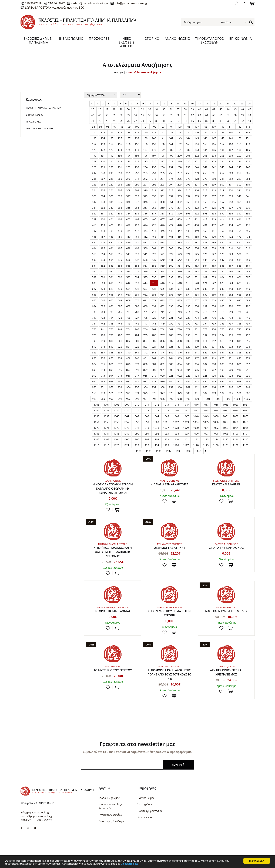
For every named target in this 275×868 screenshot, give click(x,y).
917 (137, 376)
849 (205, 352)
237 (171, 167)
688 (128, 306)
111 (231, 127)
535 (120, 260)
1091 (146, 434)
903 (180, 370)
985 (231, 393)
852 (231, 352)
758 (239, 324)
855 (94, 358)
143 (180, 138)
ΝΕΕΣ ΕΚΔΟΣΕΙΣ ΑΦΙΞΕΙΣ (127, 42)
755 (214, 324)
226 (239, 161)
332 (171, 196)
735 (205, 318)
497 (120, 248)
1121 (126, 445)
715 (197, 312)
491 (231, 242)
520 (154, 254)
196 (145, 156)
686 (111, 306)
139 (145, 138)
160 (163, 144)
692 (163, 306)
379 (248, 208)
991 (120, 399)
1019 (226, 405)
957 (154, 387)
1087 (106, 434)
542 (180, 260)
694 (180, 306)
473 (239, 237)
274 (163, 179)
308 (128, 190)
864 (171, 358)
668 (120, 300)
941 (180, 381)
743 (111, 324)
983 (214, 393)
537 (137, 260)
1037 (246, 410)
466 (180, 237)
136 (120, 138)
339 (231, 196)
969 (94, 393)
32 (143, 109)
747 (145, 324)
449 (197, 231)
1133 (246, 445)
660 (214, 295)
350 (163, 202)
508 (214, 248)
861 (145, 358)
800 (111, 341)
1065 (206, 422)
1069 (246, 422)
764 (128, 329)
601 (197, 277)
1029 (166, 410)
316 (197, 190)
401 (111, 219)
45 (235, 109)
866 (188, 358)
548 (231, 260)
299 (214, 185)
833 (231, 347)
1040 (116, 416)
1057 (126, 422)
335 (197, 196)
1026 (136, 410)
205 (222, 156)
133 (94, 138)
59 (171, 115)
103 (163, 127)
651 (137, 295)
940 (171, 381)
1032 (196, 410)
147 (214, 138)
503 (171, 248)
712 (171, 312)
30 (128, 109)
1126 (176, 445)
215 (145, 161)
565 (214, 266)
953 (120, 387)
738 (231, 318)
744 (120, 324)
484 (171, 242)
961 (188, 387)
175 (128, 150)
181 (180, 150)
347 (137, 202)
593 (128, 277)
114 (94, 132)
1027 (146, 410)
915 (120, 376)
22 (235, 103)
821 (128, 347)
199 (171, 156)
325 (111, 196)
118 (128, 132)
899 (145, 370)
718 (222, 312)
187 (231, 150)
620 (197, 283)
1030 (176, 410)
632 (137, 289)
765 (137, 329)
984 (222, 393)
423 (137, 225)
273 (154, 179)
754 (205, 324)
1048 (196, 416)
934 (120, 381)
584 (214, 271)
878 (128, 364)
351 (171, 202)
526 (205, 254)
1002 (217, 399)
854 (248, 352)
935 (128, 381)
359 (239, 202)
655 (171, 295)
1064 (196, 422)
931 (94, 381)
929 (239, 376)
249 (111, 173)
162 (180, 144)
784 (137, 335)
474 (248, 237)
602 (205, 277)
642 (222, 289)
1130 (216, 445)
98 (122, 127)
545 (205, 260)
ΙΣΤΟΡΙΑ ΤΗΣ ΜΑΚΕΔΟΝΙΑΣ (113, 611)
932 (103, 381)
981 (197, 393)
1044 (156, 416)
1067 (226, 422)
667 (111, 300)
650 (128, 295)
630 (120, 289)
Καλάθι (252, 3)
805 (154, 341)
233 (137, 167)
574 (128, 271)
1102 (96, 439)
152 (94, 144)
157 (137, 144)
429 (188, 225)
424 (145, 225)
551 (94, 266)
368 (154, 208)
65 (214, 115)
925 (205, 376)
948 (239, 381)
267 (103, 179)
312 (163, 190)
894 (103, 370)
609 (103, 283)
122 (163, 132)
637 (180, 289)
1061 (166, 422)
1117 (246, 439)
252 (137, 173)
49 (100, 115)
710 (154, 312)
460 (128, 237)
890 (231, 364)
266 (94, 179)
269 (120, 179)
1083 (226, 428)
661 (222, 295)
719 (231, 312)
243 (222, 167)
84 (185, 121)
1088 (116, 434)
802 (128, 341)
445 (163, 231)
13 (171, 103)
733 (188, 318)
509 (222, 248)
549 (239, 260)
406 (154, 219)
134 (103, 138)
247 (94, 173)
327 (128, 196)
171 (94, 150)
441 (128, 231)
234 (145, 167)
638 (188, 289)
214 (137, 161)
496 (111, 248)
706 (120, 312)
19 (214, 103)
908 (222, 370)
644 (239, 289)
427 (171, 225)
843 (154, 352)
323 (94, 196)
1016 (196, 405)
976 (154, 393)
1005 (247, 399)
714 (188, 312)
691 (154, 306)
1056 (116, 422)
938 (154, 381)
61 (185, 115)
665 (94, 300)
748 (154, 324)
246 (248, 167)
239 (188, 167)
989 (103, 399)
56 (150, 115)
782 (120, 335)
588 (248, 271)
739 (239, 318)
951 (103, 387)
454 (239, 231)
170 (248, 144)
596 (154, 277)
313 (171, 190)
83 (178, 121)
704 (103, 312)
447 (180, 231)
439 (111, 231)
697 (205, 306)
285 (94, 185)
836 (94, 352)
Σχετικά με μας (146, 798)
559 (163, 266)
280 (214, 179)
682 (239, 300)
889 (222, 364)
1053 (246, 416)
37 (178, 109)
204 (214, 156)
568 (239, 266)
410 (188, 219)
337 (214, 196)
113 (248, 127)
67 (228, 115)
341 (248, 196)
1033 (206, 410)
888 (214, 364)
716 (205, 312)
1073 (126, 428)
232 (128, 167)
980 (188, 393)
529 (231, 254)
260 (205, 173)
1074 (136, 428)
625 (239, 283)
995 (154, 399)
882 (163, 364)
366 (137, 208)
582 (197, 271)
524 (188, 254)
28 (114, 109)
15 (185, 103)
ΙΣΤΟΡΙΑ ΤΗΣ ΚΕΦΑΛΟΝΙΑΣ (226, 548)
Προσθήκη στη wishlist (108, 510)
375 (214, 208)
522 (171, 254)
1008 (116, 405)
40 (200, 109)
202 (197, 156)
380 (94, 213)
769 (171, 329)
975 (145, 393)
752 (188, 324)
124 (180, 132)
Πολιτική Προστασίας (150, 811)
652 (145, 295)
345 (120, 202)
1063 (186, 422)
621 (205, 283)
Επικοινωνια (145, 818)
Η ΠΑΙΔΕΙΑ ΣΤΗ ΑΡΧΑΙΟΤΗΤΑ (169, 485)
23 (242, 103)
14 (178, 103)
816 (248, 341)
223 (214, 161)
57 (157, 115)
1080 (196, 428)
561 (180, 266)
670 (137, 300)
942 (188, 381)
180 (171, 150)
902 (171, 370)
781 (111, 335)
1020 (236, 405)
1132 (236, 445)
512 (248, 248)
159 (154, 144)
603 (214, 277)
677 (197, 300)
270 (128, 179)
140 (154, 138)
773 (205, 329)
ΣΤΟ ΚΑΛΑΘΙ (117, 510)
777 (239, 329)
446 (171, 231)
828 (188, 347)
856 (103, 358)
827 (180, 347)
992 (128, 399)
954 (128, 387)
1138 (178, 451)
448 (188, 231)
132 (248, 132)
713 (180, 312)
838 (111, 352)
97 (115, 127)
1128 (196, 445)
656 (180, 295)
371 (180, 208)
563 (197, 266)
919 (154, 376)
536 (128, 260)
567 (231, 266)
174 (120, 150)
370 (171, 208)
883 (171, 364)
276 (180, 179)
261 (214, 173)
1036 (236, 410)
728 (145, 318)
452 (222, 231)
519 (145, 254)
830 (205, 347)
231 (120, 167)
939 (163, 381)
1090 (136, 434)
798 (94, 341)
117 (120, 132)
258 (188, 173)
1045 (166, 416)
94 (93, 127)
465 (171, 237)
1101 (246, 434)
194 (128, 156)
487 (197, 242)
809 (188, 341)
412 (205, 219)
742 (103, 324)
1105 (126, 439)
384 (128, 213)
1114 (216, 439)
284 (248, 179)
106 (188, 127)
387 (154, 213)
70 (249, 115)
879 (137, 364)
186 (222, 150)
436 (248, 225)
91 (235, 121)
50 (107, 115)
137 (128, 138)
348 (145, 202)
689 (137, 306)
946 (222, 381)
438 (103, 231)
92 (242, 121)
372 (188, 208)
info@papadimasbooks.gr (132, 3)
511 (239, 248)
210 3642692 (57, 3)
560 (171, 266)
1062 (176, 422)
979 (180, 393)
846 (180, 352)
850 (214, 352)
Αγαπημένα (244, 3)
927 (222, 376)
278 (197, 179)
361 (94, 208)
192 (111, 156)
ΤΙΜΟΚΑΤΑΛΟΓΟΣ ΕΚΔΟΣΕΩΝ (209, 40)
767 (154, 329)
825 (163, 347)
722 (94, 318)
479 (128, 242)
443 (145, 231)
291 (145, 185)
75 (121, 121)
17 (199, 103)
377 (231, 208)
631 (128, 289)
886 (197, 364)
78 (143, 121)
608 (94, 283)
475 (94, 242)
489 (214, 242)
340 (239, 196)
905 (197, 370)
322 (248, 190)
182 (188, 150)
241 (205, 167)
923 (188, 376)
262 (222, 173)
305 (103, 190)
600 (188, 277)
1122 (136, 445)
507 (205, 248)
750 (171, 324)
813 (222, 341)
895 (111, 370)
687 (120, 306)
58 (164, 115)
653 (154, 295)
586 (231, 271)
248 (103, 173)
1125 (166, 445)
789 (180, 335)
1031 (186, 410)
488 (205, 242)
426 (163, 225)
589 (94, 277)
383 (120, 213)
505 (188, 248)
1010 (136, 405)
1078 (176, 428)
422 (128, 225)
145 (197, 138)
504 (180, 248)
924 (197, 376)
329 (145, 196)
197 (154, 156)
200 (180, 156)
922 (180, 376)
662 (231, 295)
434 (231, 225)
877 (120, 364)
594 (137, 277)
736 (214, 318)
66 (221, 115)
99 (129, 127)
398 (248, 213)
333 (180, 196)
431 (205, 225)
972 (120, 393)
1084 (236, 428)
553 (111, 266)
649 (120, 295)
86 (200, 121)
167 (222, 144)
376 (222, 208)
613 (137, 283)
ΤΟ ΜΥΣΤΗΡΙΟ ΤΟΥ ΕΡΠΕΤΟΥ (113, 671)
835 (248, 347)
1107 (146, 439)
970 (103, 393)
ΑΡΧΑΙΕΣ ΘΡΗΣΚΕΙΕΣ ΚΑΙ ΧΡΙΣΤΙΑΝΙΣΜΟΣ (226, 673)
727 (137, 318)
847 (188, 352)
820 (120, 347)
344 (111, 202)
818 (103, 347)
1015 (186, 405)
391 (188, 213)
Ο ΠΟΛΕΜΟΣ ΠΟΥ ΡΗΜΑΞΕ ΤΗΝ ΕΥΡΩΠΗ (169, 614)
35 (164, 109)
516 (120, 254)
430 (197, 225)
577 (154, 271)
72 (100, 121)
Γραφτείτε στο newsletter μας (137, 744)
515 (111, 254)
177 (145, 150)
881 (154, 364)
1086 (96, 434)
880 (145, 364)
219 (180, 161)
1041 (126, 416)
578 (163, 271)
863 (163, 358)
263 (231, 173)
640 (205, 289)
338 (222, 196)
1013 (166, 405)
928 (231, 376)
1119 (106, 445)
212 (120, 161)
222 (205, 161)
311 (154, 190)
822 (137, 347)
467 (188, 237)
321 (239, 190)
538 (145, 260)
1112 (196, 439)
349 (154, 202)
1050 (216, 416)
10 (149, 103)
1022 (96, 410)
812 (214, 341)
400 (103, 219)
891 (239, 364)
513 (94, 254)
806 (163, 341)
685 (103, 306)
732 (180, 318)
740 (248, 318)
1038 (96, 416)
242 (214, 167)
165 (205, 144)
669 (128, 300)
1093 (166, 434)
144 (188, 138)
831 (214, 347)
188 (239, 150)
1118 (96, 445)
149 (231, 138)
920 (163, 376)
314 (180, 190)
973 (128, 393)
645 (248, 289)
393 (205, 213)
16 (192, 103)
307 (120, 190)
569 (248, 266)
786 (154, 335)
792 (205, 335)
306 (111, 190)
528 (222, 254)
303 (248, 185)
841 (137, 352)
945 (214, 381)
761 (103, 329)
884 (180, 364)
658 (197, 295)
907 (214, 370)
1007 (106, 405)
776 (231, 329)
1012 (156, 405)
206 (231, 156)
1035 (226, 410)
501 (154, 248)
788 (171, 335)
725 (120, 318)
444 (154, 231)
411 (197, 219)
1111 (186, 439)
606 (239, 277)
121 (154, 132)
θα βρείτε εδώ (130, 864)
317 (205, 190)
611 (120, 283)
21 (228, 103)
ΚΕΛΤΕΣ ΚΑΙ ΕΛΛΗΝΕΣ (226, 485)
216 (154, 161)
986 (239, 393)
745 (128, 324)
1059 (146, 422)
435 (239, 225)
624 (231, 283)
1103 (106, 439)
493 (248, 242)
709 (145, 312)
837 (103, 352)
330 (154, 196)
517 (128, 254)
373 (197, 208)
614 (145, 283)
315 (188, 190)
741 (94, 324)
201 (188, 156)
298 (205, 185)
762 (111, 329)
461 (137, 237)
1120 (116, 445)
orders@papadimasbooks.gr (90, 3)
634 (154, 289)
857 (111, 358)
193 (120, 156)
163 (188, 144)
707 (128, 312)
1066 (216, 422)
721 (248, 312)
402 (120, 219)
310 (145, 190)
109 (214, 127)
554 (120, 266)
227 (248, 161)
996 (163, 399)
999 (188, 399)
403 (128, 219)
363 (111, 208)
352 (180, 202)
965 (222, 387)
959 (171, 387)
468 (197, 237)
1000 (197, 399)
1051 (226, 416)
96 (108, 127)
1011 (146, 405)
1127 (186, 445)
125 (188, 132)
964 (214, 387)
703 (94, 312)
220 (188, 161)
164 (197, 144)
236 (163, 167)
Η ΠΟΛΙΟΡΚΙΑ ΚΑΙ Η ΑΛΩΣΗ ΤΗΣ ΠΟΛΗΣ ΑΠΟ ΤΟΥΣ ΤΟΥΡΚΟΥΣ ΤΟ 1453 (169, 675)
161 (171, 144)
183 (197, 150)
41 (207, 109)
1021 (246, 405)
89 (221, 121)
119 (137, 132)
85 (192, 121)
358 (231, 202)
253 (145, 173)
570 (94, 271)
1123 (146, 445)
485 (180, 242)
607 (248, 277)
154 (111, 144)
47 (249, 109)
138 (137, 138)
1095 (186, 434)
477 (111, 242)
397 (239, 213)
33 (150, 109)
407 (163, 219)
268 (111, 179)
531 (248, 254)
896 (120, 370)
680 (222, 300)
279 (205, 179)
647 (103, 295)
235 (154, 167)
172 (103, 150)
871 (231, 358)
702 (248, 306)
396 (231, 213)
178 (154, 150)
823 (145, 347)
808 (180, 341)
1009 (126, 405)
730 (163, 318)
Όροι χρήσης (145, 805)
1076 (156, 428)
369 (163, 208)
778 (248, 329)
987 (248, 393)
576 (145, 271)
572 (111, 271)
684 (94, 306)
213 (128, 161)
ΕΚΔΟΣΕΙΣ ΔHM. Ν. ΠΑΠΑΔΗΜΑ (38, 40)
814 (231, 341)
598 (171, 277)
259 (197, 173)
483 (163, 242)
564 (205, 266)
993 (137, 399)
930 (248, 376)
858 (120, 358)
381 (103, 213)
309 (137, 190)
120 (145, 132)
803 (137, 341)
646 (94, 295)
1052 (236, 416)
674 (171, 300)
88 (214, 121)
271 (137, 179)
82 (171, 121)
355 (205, 202)
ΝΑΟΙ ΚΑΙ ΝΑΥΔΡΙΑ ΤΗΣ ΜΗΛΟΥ (226, 611)
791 (197, 335)
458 (111, 237)
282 (231, 179)
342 (94, 202)
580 (180, 271)
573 (120, 271)
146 (205, 138)
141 (163, 138)
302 (239, 185)
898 (137, 370)
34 (157, 109)
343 (103, 202)
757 (231, 324)
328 (137, 196)
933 (111, 381)
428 (180, 225)
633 (145, 289)
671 (145, 300)
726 (128, 318)
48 (93, 115)
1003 (227, 399)
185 (214, 150)
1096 (196, 434)
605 (231, 277)
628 (103, 289)
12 (164, 103)
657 (188, 295)
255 (163, 173)
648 (111, 295)
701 (239, 306)
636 (171, 289)
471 (222, 237)
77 (135, 121)
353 (188, 202)
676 (188, 300)
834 (239, 347)
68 (235, 115)
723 (103, 318)
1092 (156, 434)
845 (171, 352)
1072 (116, 428)
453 (231, 231)
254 (154, 173)
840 (128, 352)
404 (137, 219)
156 (128, 144)
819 (111, 347)
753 (197, 324)
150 (239, 138)
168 (231, 144)
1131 (226, 445)
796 (239, 335)
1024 (116, 410)
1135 (149, 451)
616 (163, 283)
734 (197, 318)
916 (128, 376)
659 (205, 295)
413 (214, 219)
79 (150, 121)
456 (94, 237)
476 (103, 242)
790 (188, 335)
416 (239, 219)
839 (120, 352)
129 (222, 132)
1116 (236, 439)
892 (248, 364)
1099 (226, 434)
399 (94, 219)
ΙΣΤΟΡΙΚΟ (152, 38)
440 (120, 231)
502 (163, 248)
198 (163, 156)
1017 (206, 405)
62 (192, 115)
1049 (206, 416)
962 (197, 387)
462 (145, 237)
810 (197, 341)
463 (154, 237)
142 (171, 138)
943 (197, 381)
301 (231, 185)
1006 (96, 405)
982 (205, 393)
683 (248, 300)
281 (222, 179)
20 (221, 103)
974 (137, 393)
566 (222, 266)
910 (239, 370)
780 (103, 335)
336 (205, 196)
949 (248, 381)
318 (214, 190)
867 (197, 358)
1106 (136, 439)
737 (222, 318)
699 (222, 306)
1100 (236, 434)
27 (107, 109)
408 (171, 219)
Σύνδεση (237, 3)
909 (231, 370)
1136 (159, 451)
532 (94, 260)
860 (137, 358)
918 (145, 376)
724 (111, 318)
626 (248, 283)
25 (93, 109)
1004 (237, 399)
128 (214, 132)
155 (120, 144)
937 (145, 381)
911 (248, 370)
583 (205, 271)
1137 (168, 451)
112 (239, 127)
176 (137, 150)
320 (231, 190)
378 (239, 208)
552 (103, 266)
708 (137, 312)
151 (248, 138)
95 (101, 127)
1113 (206, 439)
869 (214, 358)
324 (103, 196)
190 (94, 156)
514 (103, 254)
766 (145, 329)
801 (120, 341)
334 (188, 196)
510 (231, 248)
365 (128, 208)
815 (239, 341)
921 (171, 376)
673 (163, 300)
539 (154, 260)
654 (163, 295)
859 (128, 358)
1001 (207, 399)
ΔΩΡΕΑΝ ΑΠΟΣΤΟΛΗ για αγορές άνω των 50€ (54, 8)
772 (197, 329)
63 (200, 115)
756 (222, 324)
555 (128, 266)
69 (242, 115)
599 (180, 277)
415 (231, 219)
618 (180, 283)
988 (94, 399)
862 (154, 358)
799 (103, 341)
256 (171, 173)
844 (163, 352)
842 (145, 352)
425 (154, 225)
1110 (176, 439)
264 (239, 173)
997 (171, 399)
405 (145, 219)
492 (239, 242)
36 (171, 109)
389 (171, 213)
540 (163, 260)
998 (180, 399)
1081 (206, 428)
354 (197, 202)
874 (94, 364)
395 (222, 213)
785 (145, 335)
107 (197, 127)
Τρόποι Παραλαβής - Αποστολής (110, 806)
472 (231, 237)
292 (154, 185)
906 (205, 370)
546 (214, 260)
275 (171, 179)
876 (111, 364)
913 (103, 376)
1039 (106, 416)
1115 (226, 439)
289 (128, 185)
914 (111, 376)
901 (163, 370)
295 (180, 185)
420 (111, 225)
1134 (139, 451)
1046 (176, 416)
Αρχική (120, 73)
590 (103, 277)
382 (111, 213)
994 (145, 399)
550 (248, 260)
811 (205, 341)
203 (205, 156)
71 (93, 121)
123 (171, 132)
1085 (246, 428)
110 (222, 127)
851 (222, 352)
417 (248, 219)
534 (111, 260)
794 (222, 335)
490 (222, 242)
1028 (156, 410)
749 (163, 324)
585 (222, 271)
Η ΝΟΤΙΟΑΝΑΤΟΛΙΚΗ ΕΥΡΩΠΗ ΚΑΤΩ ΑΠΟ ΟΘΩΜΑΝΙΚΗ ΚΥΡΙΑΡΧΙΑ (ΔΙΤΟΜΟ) (113, 489)
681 (231, 300)
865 (180, 358)
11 (157, 103)
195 (137, 156)
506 (197, 248)
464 (163, 237)
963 (205, 387)
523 (180, 254)
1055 (106, 422)
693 (171, 306)
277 (188, 179)
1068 (236, 422)
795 (231, 335)
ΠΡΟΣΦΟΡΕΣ (99, 38)
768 (163, 329)
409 (180, 219)
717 (214, 312)
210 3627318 (33, 3)
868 (205, 358)
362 (103, 208)
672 (154, 300)
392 (197, 213)
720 (239, 312)
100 (137, 127)
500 (145, 248)
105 (180, 127)
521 (163, 254)
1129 (206, 445)
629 (111, 289)
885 (188, 364)
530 (239, 254)
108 (205, 127)
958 (163, 387)
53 (128, 115)
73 (107, 121)
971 (111, 393)
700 (231, 306)
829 (197, 347)
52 (121, 115)
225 (231, 161)
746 (137, 324)
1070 (96, 428)
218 (171, 161)
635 (163, 289)
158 (145, 144)
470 (214, 237)
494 (94, 248)
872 (239, 358)
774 (214, 329)
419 (103, 225)
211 (111, 161)
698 (214, 306)
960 (180, 387)
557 (145, 266)
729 (154, 318)
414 (222, 219)
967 (239, 387)
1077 (166, 428)
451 (214, 231)
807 (171, 341)
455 (248, 231)
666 (103, 300)
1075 (146, 428)
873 (248, 358)
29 (121, 109)
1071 (106, 428)
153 (103, 144)
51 (114, 115)
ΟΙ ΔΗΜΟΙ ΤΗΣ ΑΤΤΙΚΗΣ (169, 548)
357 (222, 202)
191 (103, 156)
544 (197, 260)
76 (128, 121)
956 (145, 387)
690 (145, 306)
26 (100, 109)
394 (214, 213)
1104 (116, 439)
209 (94, 161)
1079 (186, 428)
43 (221, 109)
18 (207, 103)
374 (205, 208)
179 (163, 150)
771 (188, 329)
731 (171, 318)
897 (128, 370)
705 (111, 312)
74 (114, 121)
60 (178, 115)
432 (214, 225)
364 (120, 208)
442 (137, 231)
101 (146, 127)
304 (94, 190)
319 (222, 190)
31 (135, 109)
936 (137, 381)
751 (180, 324)
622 (214, 283)
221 (197, 161)
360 (248, 202)
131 (239, 132)
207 (239, 156)
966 (231, 387)
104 (171, 127)
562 (188, 266)
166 (214, 144)
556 (137, 266)
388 (163, 213)
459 (120, 237)
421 (120, 225)
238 (180, 167)
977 (163, 393)
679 (214, 300)
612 (128, 283)
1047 (186, 416)
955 (137, 387)
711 (163, 312)
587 (239, 271)
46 (242, 109)
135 (111, 138)
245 (239, 167)
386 (145, 213)
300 (222, 185)
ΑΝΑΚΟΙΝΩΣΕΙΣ (177, 38)
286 (103, 185)
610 (111, 283)
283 (239, 179)
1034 (216, 410)
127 (205, 132)
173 (111, 150)
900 (154, 370)
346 (128, 202)
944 (205, 381)
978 (171, 393)
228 (94, 167)
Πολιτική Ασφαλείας (110, 815)
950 (94, 387)
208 (248, 156)
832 (222, 347)
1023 (106, 410)
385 (137, 213)
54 (135, 115)
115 (103, 132)
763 (120, 329)
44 (228, 109)
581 (188, 271)
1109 (166, 439)
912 (94, 376)
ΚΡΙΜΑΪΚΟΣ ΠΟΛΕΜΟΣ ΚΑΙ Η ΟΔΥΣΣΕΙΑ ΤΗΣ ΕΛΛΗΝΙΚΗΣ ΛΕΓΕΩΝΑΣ (113, 552)
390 (180, 213)
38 (185, 109)
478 (120, 242)
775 (222, 329)
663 (239, 295)
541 (171, 260)
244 (231, 167)
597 (163, 277)
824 (154, 347)
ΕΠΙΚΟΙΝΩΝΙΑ (241, 38)
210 (103, 161)
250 (120, 173)
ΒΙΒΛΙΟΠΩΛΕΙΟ (71, 38)
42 (214, 109)
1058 (136, 422)
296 (188, 185)
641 (214, 289)
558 (154, 266)
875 (103, 364)
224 (222, 161)
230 (111, 167)
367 (145, 208)
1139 (188, 451)
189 (248, 150)
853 (239, 352)
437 (94, 231)
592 (120, 277)
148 (222, 138)
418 (94, 225)
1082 (216, 428)
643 (231, 289)
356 (214, 202)
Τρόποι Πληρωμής (109, 798)
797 (248, 335)
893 (94, 370)
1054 (96, 422)
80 (157, 121)
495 (103, 248)
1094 (176, 434)
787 (163, 335)
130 (231, 132)
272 (145, 179)
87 (207, 121)
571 (103, 271)
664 (248, 295)
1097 (206, 434)
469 (205, 237)
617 (171, 283)
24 (249, 103)
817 (94, 347)
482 (154, 242)
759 (248, 324)
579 (171, 271)
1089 (126, 434)
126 (197, 132)
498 (128, 248)
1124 (156, 445)
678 (205, 300)
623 (222, 283)
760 (94, 329)
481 (145, 242)
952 (111, 387)
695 (188, 306)
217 (163, 161)
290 (137, 185)
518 (137, 254)
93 (249, 121)
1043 (146, 416)
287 (111, 185)
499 (137, 248)
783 (128, 335)
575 (137, 271)
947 (231, 381)
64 (207, 115)
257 (180, 173)
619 (188, 283)
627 (94, 289)
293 (163, 185)
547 (222, 260)
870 (222, 358)
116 (111, 132)
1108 (156, 439)
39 (192, 109)
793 (214, 335)
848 (197, 352)
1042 (136, 416)
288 (120, 185)
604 (222, 277)
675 (180, 300)
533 (103, 260)
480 (137, 242)
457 (103, 237)
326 (120, 196)
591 (111, 277)
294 (171, 185)
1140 (198, 451)
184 (205, 150)
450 (205, 231)
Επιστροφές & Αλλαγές (112, 821)
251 (128, 173)
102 (154, 127)
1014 (176, 405)
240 (197, 167)
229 (103, 167)
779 (94, 335)
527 (214, 254)
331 (163, 196)
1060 (156, 422)
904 (188, 370)
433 (222, 225)
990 (111, 399)
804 (145, 341)
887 (205, 364)
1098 (216, 434)
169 (239, 144)
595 (145, 277)
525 (197, 254)
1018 (216, 405)
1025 (126, 410)
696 (197, 306)
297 (197, 185)
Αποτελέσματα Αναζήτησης (144, 72)
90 (228, 121)
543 (188, 260)
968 (248, 387)
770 (180, 329)
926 (214, 376)
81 (164, 121)
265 (248, 173)
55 (143, 115)
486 (188, 242)
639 (197, 289)
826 (171, 347)
